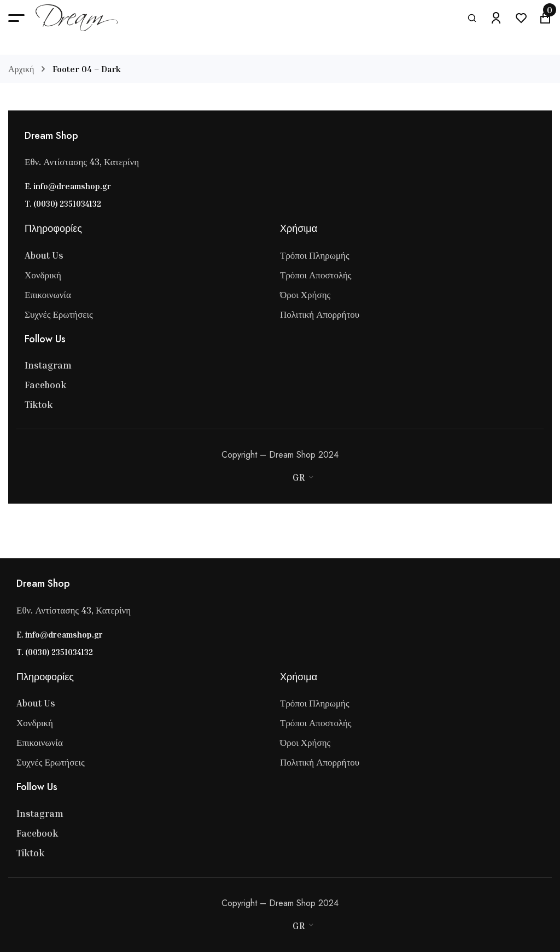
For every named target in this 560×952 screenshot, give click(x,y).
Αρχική (21, 69)
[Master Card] (258, 477)
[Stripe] (269, 477)
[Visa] (247, 477)
